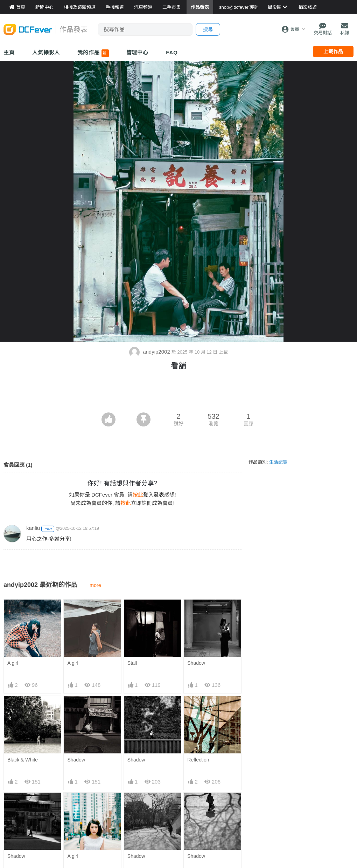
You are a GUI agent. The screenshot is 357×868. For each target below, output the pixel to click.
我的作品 (93, 53)
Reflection (198, 760)
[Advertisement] (178, 393)
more (95, 585)
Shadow (196, 663)
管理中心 (138, 52)
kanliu (33, 528)
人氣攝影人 (46, 52)
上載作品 (333, 52)
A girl (13, 663)
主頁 (9, 52)
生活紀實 (278, 462)
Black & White (23, 760)
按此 (138, 495)
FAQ (172, 52)
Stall (132, 663)
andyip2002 (150, 352)
